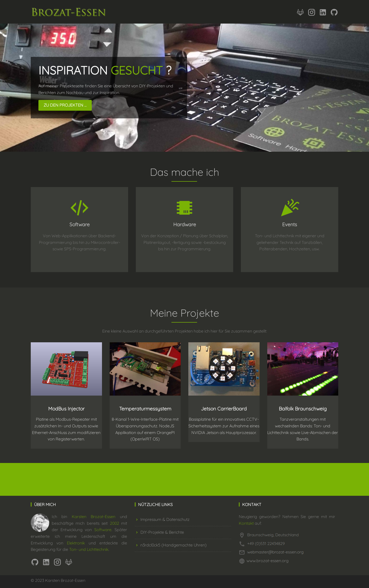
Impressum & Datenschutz (162, 519)
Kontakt (246, 523)
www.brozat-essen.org (268, 561)
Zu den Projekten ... (65, 105)
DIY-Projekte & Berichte (159, 532)
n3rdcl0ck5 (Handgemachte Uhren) (171, 545)
